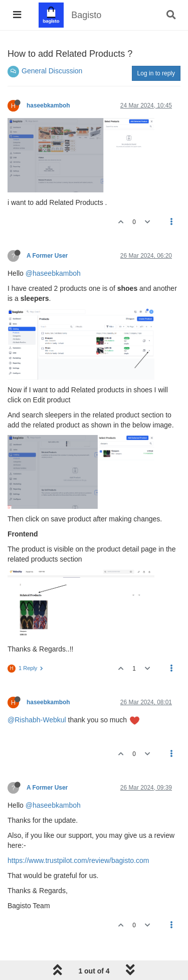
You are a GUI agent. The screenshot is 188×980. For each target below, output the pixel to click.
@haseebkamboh (53, 273)
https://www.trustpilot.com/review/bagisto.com (78, 860)
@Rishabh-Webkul (37, 720)
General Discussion (52, 71)
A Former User (47, 256)
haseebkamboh (48, 105)
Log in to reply (156, 73)
